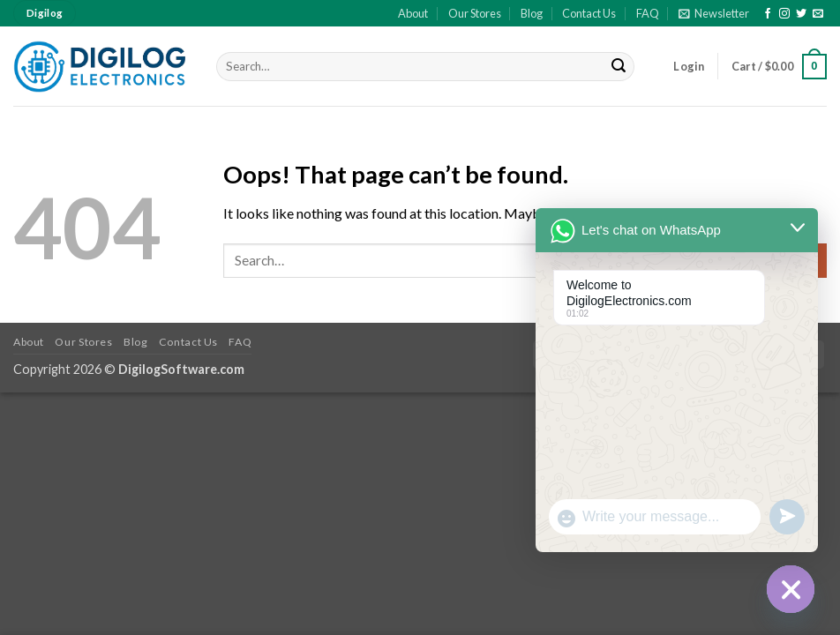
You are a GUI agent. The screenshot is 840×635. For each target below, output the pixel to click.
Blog (532, 13)
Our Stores (475, 13)
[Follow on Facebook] (768, 14)
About (413, 13)
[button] (714, 13)
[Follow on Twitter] (801, 14)
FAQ (648, 13)
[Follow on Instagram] (784, 14)
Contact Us (589, 13)
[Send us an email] (818, 14)
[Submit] (619, 67)
